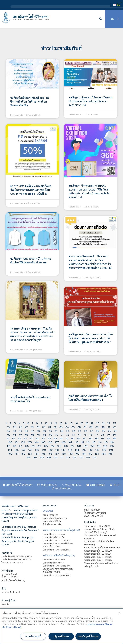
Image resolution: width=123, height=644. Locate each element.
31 (50, 427)
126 (66, 446)
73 (73, 434)
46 (26, 431)
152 (23, 453)
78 (102, 434)
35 (73, 427)
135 (17, 450)
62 (9, 434)
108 (64, 442)
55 (80, 431)
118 (14, 446)
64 (21, 434)
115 (106, 442)
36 (79, 427)
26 (21, 427)
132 (105, 446)
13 (61, 423)
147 (97, 450)
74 (79, 434)
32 (55, 427)
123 (46, 446)
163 (97, 453)
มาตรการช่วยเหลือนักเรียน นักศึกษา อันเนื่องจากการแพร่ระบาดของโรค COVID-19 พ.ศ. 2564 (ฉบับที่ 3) (31, 190)
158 (64, 453)
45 (20, 431)
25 (15, 427)
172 (68, 457)
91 (67, 438)
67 (39, 434)
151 (17, 453)
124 (52, 446)
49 (44, 431)
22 (109, 423)
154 (37, 453)
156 (50, 453)
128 (79, 446)
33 (61, 427)
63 (15, 434)
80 (114, 434)
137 (30, 450)
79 (108, 434)
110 (77, 442)
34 (67, 427)
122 (39, 446)
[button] (101, 19)
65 (27, 434)
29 (38, 427)
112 (88, 442)
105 (43, 442)
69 (51, 434)
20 (98, 423)
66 (33, 434)
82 (14, 438)
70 (57, 434)
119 (20, 446)
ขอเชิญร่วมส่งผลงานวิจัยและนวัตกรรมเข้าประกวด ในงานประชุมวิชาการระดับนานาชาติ (91, 101)
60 (110, 431)
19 (92, 423)
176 (95, 457)
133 (112, 446)
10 (46, 423)
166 (29, 457)
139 (44, 450)
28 (32, 427)
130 (92, 446)
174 (81, 457)
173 (75, 457)
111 (83, 442)
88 (49, 438)
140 (51, 450)
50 (50, 431)
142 (63, 450)
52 (62, 431)
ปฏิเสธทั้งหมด (61, 636)
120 (27, 446)
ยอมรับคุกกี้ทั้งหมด (88, 636)
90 (61, 438)
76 (91, 434)
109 (70, 442)
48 (38, 431)
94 (85, 438)
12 (56, 423)
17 (82, 423)
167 (35, 457)
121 (33, 446)
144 (77, 450)
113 (94, 442)
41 (109, 427)
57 (92, 431)
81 (8, 438)
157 (57, 453)
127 (72, 446)
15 (71, 423)
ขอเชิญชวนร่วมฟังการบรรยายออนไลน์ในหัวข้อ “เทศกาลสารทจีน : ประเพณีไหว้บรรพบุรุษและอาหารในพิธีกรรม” (91, 338)
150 (10, 453)
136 (24, 450)
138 (37, 450)
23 (114, 423)
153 (30, 453)
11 (51, 423)
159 (71, 453)
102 (23, 442)
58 (97, 431)
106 (50, 442)
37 (85, 427)
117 (8, 446)
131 (99, 446)
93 (79, 438)
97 (103, 438)
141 (57, 450)
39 (97, 427)
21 (103, 423)
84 (26, 438)
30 (44, 427)
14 (66, 423)
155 (44, 453)
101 (17, 442)
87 (44, 438)
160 (77, 453)
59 (104, 431)
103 (30, 442)
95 (91, 438)
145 (84, 450)
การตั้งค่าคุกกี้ (33, 636)
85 (32, 438)
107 (57, 442)
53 (68, 431)
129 (86, 446)
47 (32, 431)
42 (114, 427)
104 (37, 442)
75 (85, 434)
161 (84, 453)
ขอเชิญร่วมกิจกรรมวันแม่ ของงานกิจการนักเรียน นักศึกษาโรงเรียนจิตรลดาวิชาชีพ (29, 101)
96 (97, 438)
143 (70, 450)
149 (111, 450)
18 (87, 423)
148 (104, 450)
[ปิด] (120, 613)
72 (68, 434)
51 (56, 431)
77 (97, 434)
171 (62, 457)
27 (26, 427)
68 (45, 434)
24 (9, 427)
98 (109, 438)
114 (100, 442)
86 (38, 438)
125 (59, 446)
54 (74, 431)
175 (88, 457)
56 (86, 431)
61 (115, 431)
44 (14, 431)
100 (10, 442)
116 (112, 442)
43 (8, 431)
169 (49, 457)
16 (77, 423)
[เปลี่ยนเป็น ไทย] (117, 5)
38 (91, 427)
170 (56, 457)
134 (10, 450)
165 (111, 453)
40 (103, 427)
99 (115, 438)
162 (90, 453)
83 (19, 438)
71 (62, 434)
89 (55, 438)
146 (91, 450)
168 (42, 457)
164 (104, 453)
